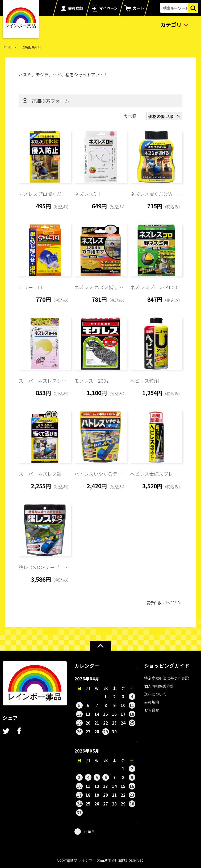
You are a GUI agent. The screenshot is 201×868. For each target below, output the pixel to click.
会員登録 (76, 8)
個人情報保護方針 (159, 686)
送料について (155, 694)
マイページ (108, 8)
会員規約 (152, 702)
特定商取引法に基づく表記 (166, 678)
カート (139, 8)
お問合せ (152, 710)
